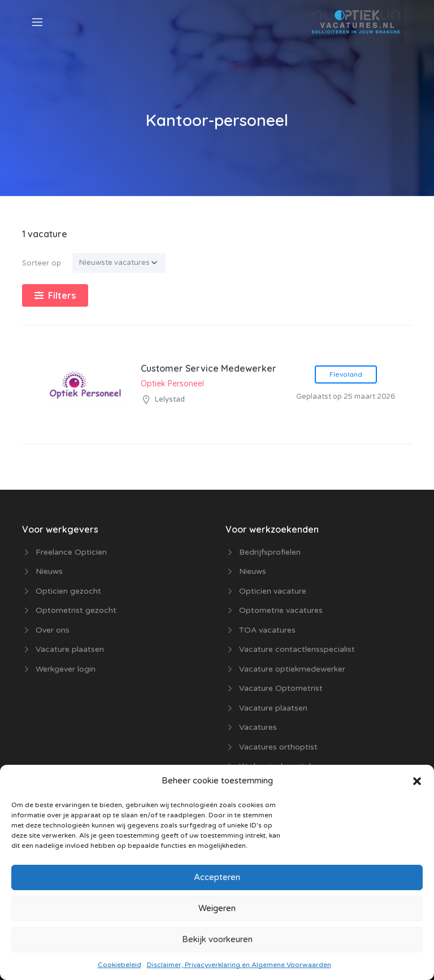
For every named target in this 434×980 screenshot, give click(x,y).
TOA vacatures (267, 630)
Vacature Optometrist (281, 688)
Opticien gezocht (68, 591)
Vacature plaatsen (70, 649)
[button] (417, 781)
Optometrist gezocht (76, 610)
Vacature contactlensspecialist (297, 649)
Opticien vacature (273, 591)
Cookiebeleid (120, 965)
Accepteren (217, 877)
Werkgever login (66, 669)
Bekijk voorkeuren (217, 939)
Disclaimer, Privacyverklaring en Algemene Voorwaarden (239, 965)
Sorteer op (42, 263)
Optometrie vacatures (281, 610)
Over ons (53, 630)
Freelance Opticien (71, 552)
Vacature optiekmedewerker (292, 669)
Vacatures (258, 727)
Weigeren (217, 908)
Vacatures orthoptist (278, 747)
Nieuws (49, 571)
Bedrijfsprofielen (270, 552)
